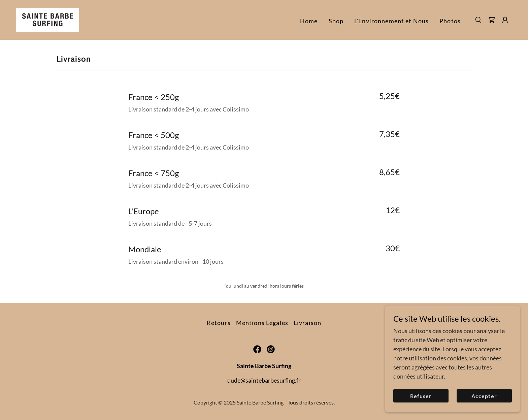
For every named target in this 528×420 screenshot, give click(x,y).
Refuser (421, 410)
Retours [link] (219, 323)
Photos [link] (450, 21)
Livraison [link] (307, 323)
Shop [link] (336, 21)
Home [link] (309, 21)
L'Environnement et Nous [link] (391, 21)
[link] (48, 19)
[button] (505, 20)
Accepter (484, 410)
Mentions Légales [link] (262, 323)
